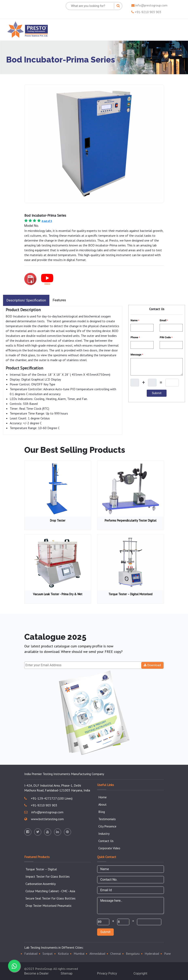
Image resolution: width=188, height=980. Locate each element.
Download (152, 665)
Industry (104, 834)
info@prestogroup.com (149, 5)
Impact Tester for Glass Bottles (48, 876)
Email (164, 320)
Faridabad (31, 953)
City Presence (107, 826)
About (102, 804)
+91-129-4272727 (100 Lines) (48, 798)
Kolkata (63, 953)
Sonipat (48, 953)
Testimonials (107, 819)
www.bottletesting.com (44, 819)
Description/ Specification (26, 300)
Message (137, 355)
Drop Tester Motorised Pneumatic (49, 906)
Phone (135, 337)
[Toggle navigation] (175, 30)
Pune (167, 953)
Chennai (116, 953)
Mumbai (79, 953)
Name (135, 320)
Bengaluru (133, 953)
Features (59, 300)
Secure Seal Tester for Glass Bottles (50, 898)
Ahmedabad (97, 953)
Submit (105, 932)
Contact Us (106, 841)
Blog (102, 812)
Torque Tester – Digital (41, 869)
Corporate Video (109, 848)
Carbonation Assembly (41, 884)
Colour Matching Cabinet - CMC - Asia (50, 891)
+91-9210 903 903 (146, 12)
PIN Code (166, 337)
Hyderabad (152, 953)
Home (102, 797)
